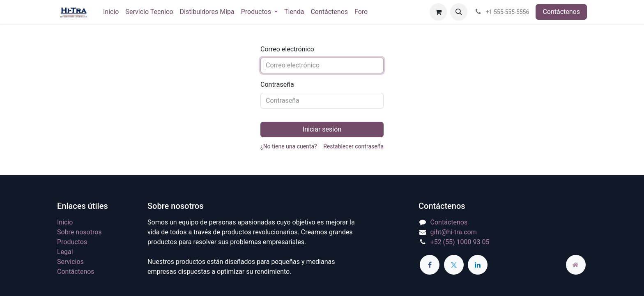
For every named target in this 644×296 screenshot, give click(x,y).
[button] (459, 12)
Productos (72, 242)
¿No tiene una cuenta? (289, 146)
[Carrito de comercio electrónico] (438, 12)
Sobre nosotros (79, 232)
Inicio (65, 222)
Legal (65, 252)
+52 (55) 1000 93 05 (460, 242)
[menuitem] (111, 12)
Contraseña (277, 84)
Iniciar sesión (322, 129)
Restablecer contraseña (353, 146)
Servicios (70, 262)
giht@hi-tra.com (454, 232)
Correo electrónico (287, 49)
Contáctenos (561, 12)
